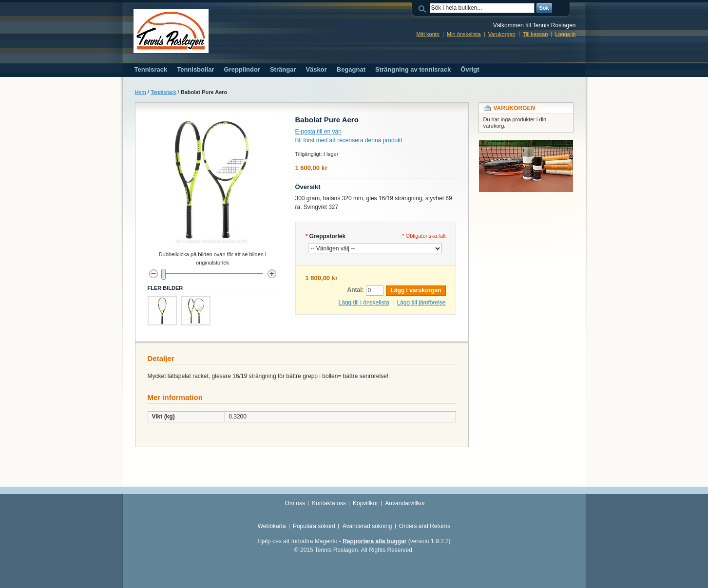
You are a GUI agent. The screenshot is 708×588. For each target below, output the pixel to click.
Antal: (355, 290)
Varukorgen (502, 34)
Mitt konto (428, 34)
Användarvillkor (405, 503)
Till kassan (536, 34)
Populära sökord (314, 526)
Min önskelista (464, 34)
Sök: (424, 8)
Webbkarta (272, 526)
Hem (141, 92)
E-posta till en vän (318, 132)
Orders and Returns (425, 526)
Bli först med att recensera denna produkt (349, 140)
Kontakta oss (329, 503)
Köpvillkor (365, 503)
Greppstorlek (326, 236)
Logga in (565, 34)
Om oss (295, 503)
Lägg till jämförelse (421, 303)
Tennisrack (163, 92)
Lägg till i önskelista (364, 303)
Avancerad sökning (367, 526)
